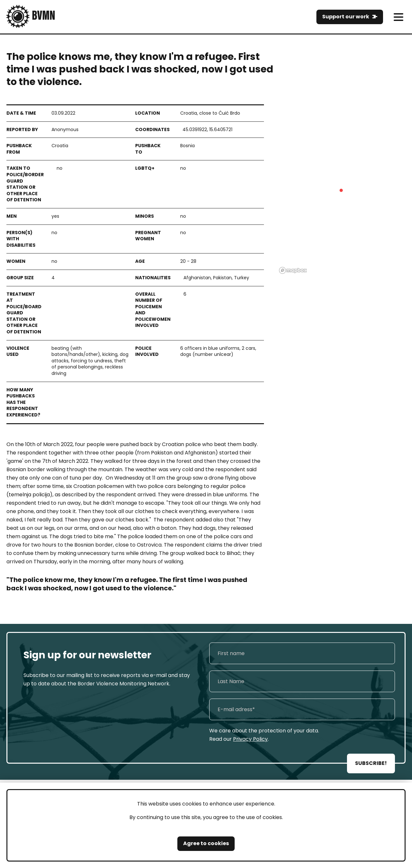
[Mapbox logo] (293, 270)
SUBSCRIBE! (371, 763)
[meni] (398, 17)
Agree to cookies (206, 843)
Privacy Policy (250, 739)
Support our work (346, 17)
